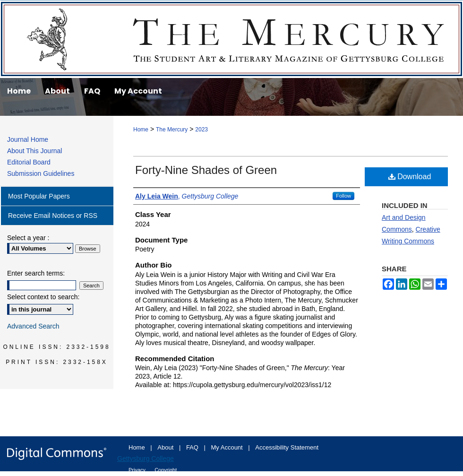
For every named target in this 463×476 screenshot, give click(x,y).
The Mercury (231, 39)
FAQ (193, 447)
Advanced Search (33, 326)
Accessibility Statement (287, 447)
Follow (343, 196)
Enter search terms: (36, 273)
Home (141, 130)
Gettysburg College (146, 459)
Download (410, 177)
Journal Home (28, 139)
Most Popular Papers (39, 196)
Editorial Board (29, 162)
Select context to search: (43, 297)
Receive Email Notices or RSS (53, 216)
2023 (201, 130)
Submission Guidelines (41, 173)
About (166, 447)
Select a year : (28, 238)
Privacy (138, 470)
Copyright (166, 470)
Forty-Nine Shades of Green (206, 170)
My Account (228, 447)
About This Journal (34, 151)
